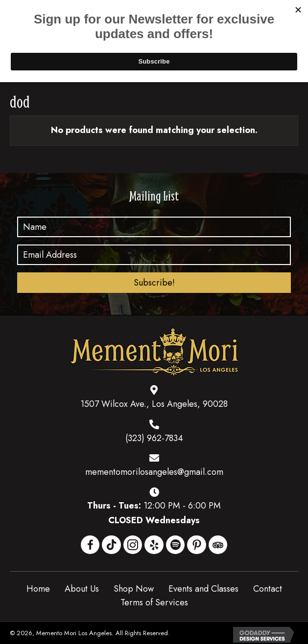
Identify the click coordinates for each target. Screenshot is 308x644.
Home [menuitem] (38, 589)
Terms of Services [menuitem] (154, 602)
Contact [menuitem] (268, 589)
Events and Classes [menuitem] (203, 589)
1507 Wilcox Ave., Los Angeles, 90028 (154, 404)
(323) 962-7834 (154, 438)
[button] (154, 283)
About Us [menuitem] (82, 589)
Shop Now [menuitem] (134, 589)
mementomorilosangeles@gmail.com (154, 472)
